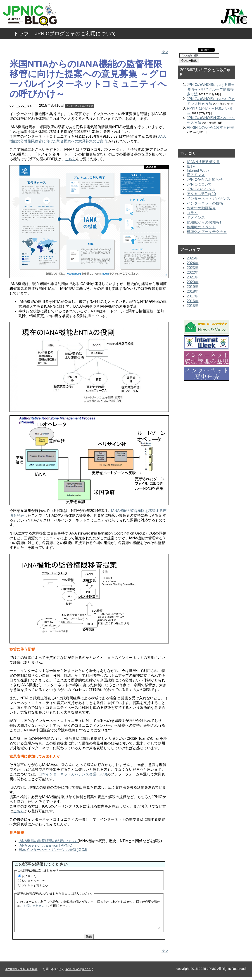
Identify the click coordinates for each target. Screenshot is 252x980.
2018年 (193, 291)
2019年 (193, 287)
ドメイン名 (196, 218)
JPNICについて (199, 184)
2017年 (193, 296)
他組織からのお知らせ (205, 222)
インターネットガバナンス (80, 106)
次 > (165, 52)
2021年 (193, 277)
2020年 (193, 282)
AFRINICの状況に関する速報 (210, 127)
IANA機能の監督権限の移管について (48, 841)
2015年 (193, 306)
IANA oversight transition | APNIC (45, 845)
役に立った (29, 876)
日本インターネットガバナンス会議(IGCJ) (73, 774)
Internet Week (198, 171)
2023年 (193, 268)
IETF (191, 166)
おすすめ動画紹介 (201, 208)
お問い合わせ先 (34, 906)
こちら (70, 159)
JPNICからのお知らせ (205, 180)
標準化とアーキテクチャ (207, 232)
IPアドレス (196, 175)
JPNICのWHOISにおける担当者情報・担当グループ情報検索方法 (211, 89)
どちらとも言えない (35, 886)
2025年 (193, 258)
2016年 (193, 301)
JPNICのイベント (201, 189)
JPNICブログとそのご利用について (76, 34)
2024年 (193, 263)
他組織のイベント (201, 227)
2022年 (193, 272)
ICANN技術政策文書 (203, 162)
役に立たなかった (33, 881)
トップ (21, 34)
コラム (192, 213)
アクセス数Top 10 (201, 194)
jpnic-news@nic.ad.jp (79, 972)
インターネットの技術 (205, 203)
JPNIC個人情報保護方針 (21, 972)
